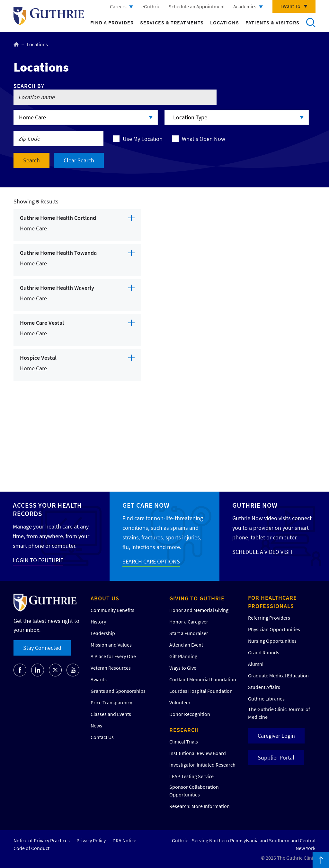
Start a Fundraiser (189, 633)
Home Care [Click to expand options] (32, 117)
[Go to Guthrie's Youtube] (73, 670)
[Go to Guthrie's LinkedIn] (38, 670)
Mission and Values (111, 645)
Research (184, 730)
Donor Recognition (190, 714)
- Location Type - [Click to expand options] (190, 117)
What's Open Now (204, 139)
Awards (99, 679)
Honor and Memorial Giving (199, 610)
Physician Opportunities (274, 629)
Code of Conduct (31, 848)
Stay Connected (42, 648)
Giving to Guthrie (197, 598)
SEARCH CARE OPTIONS (151, 561)
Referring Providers (269, 618)
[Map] (232, 334)
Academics (245, 6)
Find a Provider (112, 22)
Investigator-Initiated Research (202, 765)
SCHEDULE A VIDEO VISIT (263, 552)
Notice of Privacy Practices (42, 840)
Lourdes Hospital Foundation (201, 691)
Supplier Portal (276, 757)
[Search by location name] (115, 97)
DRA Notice (124, 840)
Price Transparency (111, 702)
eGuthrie (151, 6)
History (98, 622)
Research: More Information (200, 806)
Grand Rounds (264, 652)
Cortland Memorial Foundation (203, 679)
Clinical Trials (184, 742)
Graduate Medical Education (278, 675)
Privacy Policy (91, 840)
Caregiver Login (276, 736)
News (96, 726)
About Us (105, 598)
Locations (225, 22)
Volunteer (180, 702)
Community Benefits (112, 610)
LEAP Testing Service (191, 776)
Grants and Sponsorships (118, 691)
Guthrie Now (255, 505)
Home (16, 44)
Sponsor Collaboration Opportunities (194, 791)
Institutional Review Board (198, 753)
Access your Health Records (47, 509)
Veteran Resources (111, 668)
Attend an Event (186, 645)
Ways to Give (183, 668)
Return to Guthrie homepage (49, 16)
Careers (118, 6)
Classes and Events (111, 714)
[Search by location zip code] (58, 139)
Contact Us (102, 737)
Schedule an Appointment (197, 6)
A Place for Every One (113, 656)
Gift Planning (183, 656)
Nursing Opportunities (272, 641)
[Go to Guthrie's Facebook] (20, 670)
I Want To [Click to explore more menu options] (290, 6)
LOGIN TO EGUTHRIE (38, 560)
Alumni (256, 664)
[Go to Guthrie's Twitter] (55, 670)
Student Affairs (264, 687)
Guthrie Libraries (266, 699)
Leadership (103, 633)
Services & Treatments (172, 22)
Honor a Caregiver (189, 622)
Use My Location (143, 139)
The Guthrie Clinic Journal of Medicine (279, 713)
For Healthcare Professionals (272, 602)
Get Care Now (146, 505)
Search (311, 22)
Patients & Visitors (272, 22)
